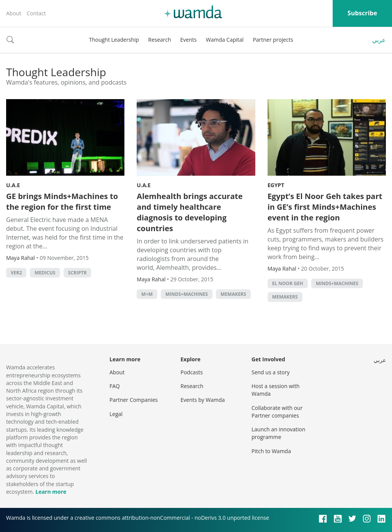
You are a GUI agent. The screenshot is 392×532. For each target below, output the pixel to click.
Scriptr (78, 273)
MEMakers (233, 294)
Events (189, 40)
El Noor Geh (288, 283)
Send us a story (270, 372)
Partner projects (273, 40)
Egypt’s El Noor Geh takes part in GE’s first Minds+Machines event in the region (325, 207)
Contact (36, 13)
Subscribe (362, 13)
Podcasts (192, 372)
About (14, 13)
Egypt (276, 185)
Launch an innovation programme (278, 433)
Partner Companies (134, 400)
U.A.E (13, 185)
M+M (147, 294)
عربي (379, 40)
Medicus (45, 273)
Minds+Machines (187, 294)
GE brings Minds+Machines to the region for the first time (62, 202)
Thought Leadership (114, 40)
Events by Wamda (203, 400)
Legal (116, 414)
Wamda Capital (225, 40)
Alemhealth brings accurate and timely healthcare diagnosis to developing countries (189, 212)
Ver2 (16, 273)
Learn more (51, 492)
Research (160, 40)
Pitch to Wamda (271, 451)
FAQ (115, 386)
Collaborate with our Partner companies (277, 412)
